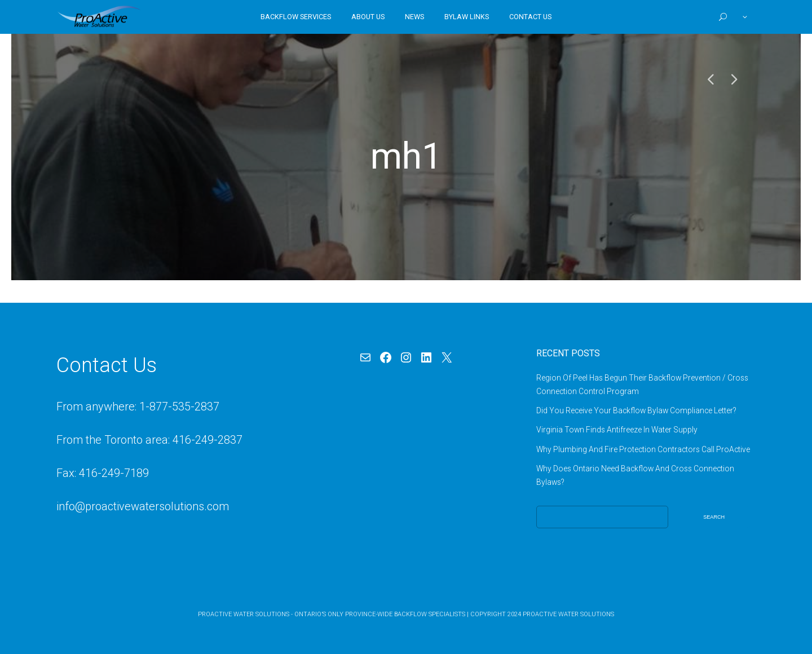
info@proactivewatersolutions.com (143, 506)
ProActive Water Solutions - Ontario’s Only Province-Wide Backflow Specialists (332, 614)
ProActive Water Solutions (568, 614)
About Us (368, 17)
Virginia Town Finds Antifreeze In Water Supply (617, 430)
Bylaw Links (467, 17)
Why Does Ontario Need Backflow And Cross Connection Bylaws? (635, 475)
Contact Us (530, 17)
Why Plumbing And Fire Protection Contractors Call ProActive (643, 449)
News (414, 17)
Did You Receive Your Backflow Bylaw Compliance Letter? (636, 410)
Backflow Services (296, 17)
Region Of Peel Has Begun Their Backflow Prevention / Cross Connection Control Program (642, 385)
